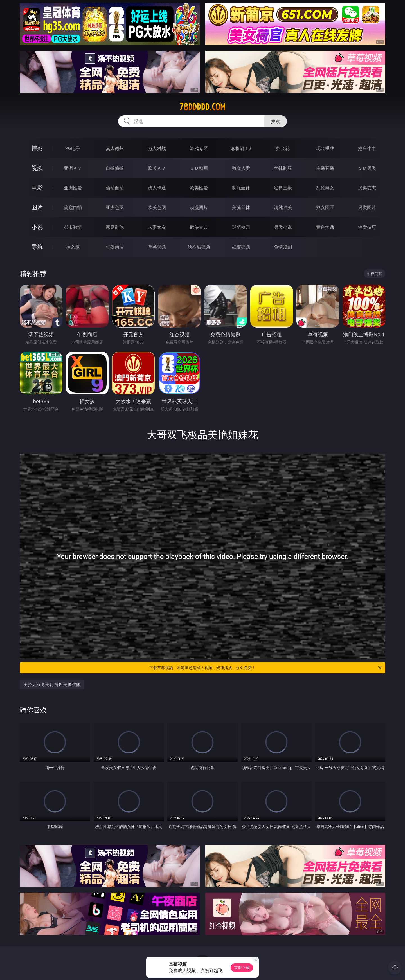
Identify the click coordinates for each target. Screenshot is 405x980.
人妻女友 (157, 227)
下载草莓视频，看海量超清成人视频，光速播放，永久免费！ (266, 668)
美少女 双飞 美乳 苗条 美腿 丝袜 (52, 684)
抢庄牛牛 (367, 148)
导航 (37, 247)
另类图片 (367, 207)
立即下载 (242, 967)
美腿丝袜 (241, 207)
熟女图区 (325, 207)
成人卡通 (157, 188)
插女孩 (73, 247)
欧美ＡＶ (157, 168)
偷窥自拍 (73, 207)
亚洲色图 (115, 207)
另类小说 (283, 227)
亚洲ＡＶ (73, 168)
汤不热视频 (199, 247)
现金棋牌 (325, 148)
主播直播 (325, 168)
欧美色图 (157, 207)
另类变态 (367, 188)
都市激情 (73, 227)
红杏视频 (241, 247)
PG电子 (73, 148)
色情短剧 (283, 247)
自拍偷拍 (115, 168)
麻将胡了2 (241, 148)
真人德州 (115, 148)
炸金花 (283, 148)
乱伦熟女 (325, 188)
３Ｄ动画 (199, 168)
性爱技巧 (367, 227)
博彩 (37, 148)
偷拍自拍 (115, 188)
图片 (37, 207)
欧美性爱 (199, 188)
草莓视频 (157, 247)
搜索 (276, 121)
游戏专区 (199, 148)
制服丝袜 (241, 188)
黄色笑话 (325, 227)
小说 (37, 227)
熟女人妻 (241, 168)
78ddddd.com (202, 107)
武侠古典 (199, 227)
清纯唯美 (283, 207)
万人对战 (157, 148)
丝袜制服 (283, 168)
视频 (37, 168)
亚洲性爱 (73, 188)
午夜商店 (115, 247)
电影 (37, 188)
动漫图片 (199, 207)
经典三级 (283, 188)
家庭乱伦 (115, 227)
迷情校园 (241, 227)
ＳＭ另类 (367, 168)
